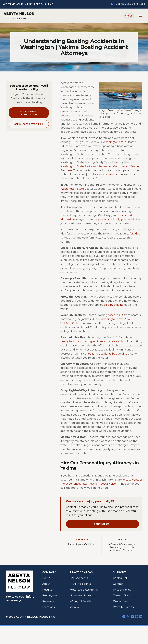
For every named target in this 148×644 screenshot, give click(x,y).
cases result (116, 315)
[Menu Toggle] (141, 16)
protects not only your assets (117, 219)
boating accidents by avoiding (108, 354)
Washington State (114, 142)
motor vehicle (108, 174)
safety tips (133, 234)
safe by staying (114, 305)
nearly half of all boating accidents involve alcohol (93, 341)
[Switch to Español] (129, 16)
